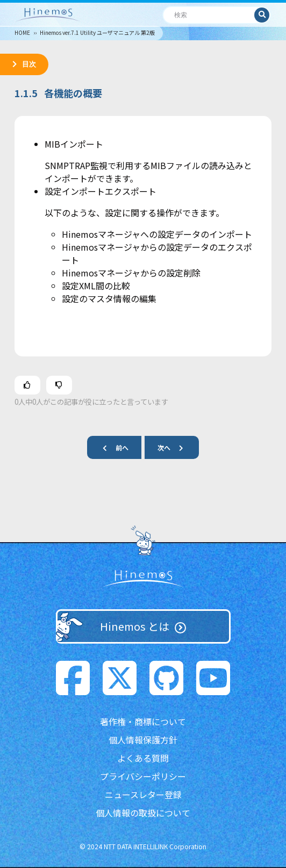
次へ (175, 447)
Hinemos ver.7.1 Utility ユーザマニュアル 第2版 (97, 32)
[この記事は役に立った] (27, 385)
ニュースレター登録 (143, 794)
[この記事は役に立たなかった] (59, 385)
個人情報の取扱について (143, 813)
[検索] (209, 15)
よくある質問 (143, 758)
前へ (111, 447)
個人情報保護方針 (143, 740)
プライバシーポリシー (143, 776)
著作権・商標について (143, 721)
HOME (22, 32)
